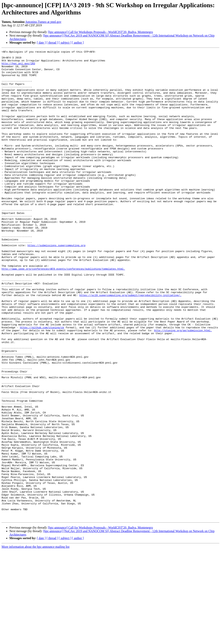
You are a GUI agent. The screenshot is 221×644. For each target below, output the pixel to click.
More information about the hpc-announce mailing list (35, 641)
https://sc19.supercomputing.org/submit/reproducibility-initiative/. (130, 344)
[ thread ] (52, 43)
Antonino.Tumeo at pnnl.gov (43, 22)
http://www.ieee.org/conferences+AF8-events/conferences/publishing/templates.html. (63, 313)
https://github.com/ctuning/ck (42, 383)
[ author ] (78, 43)
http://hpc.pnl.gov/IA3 (18, 66)
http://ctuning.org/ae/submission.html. (183, 387)
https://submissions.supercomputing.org (56, 285)
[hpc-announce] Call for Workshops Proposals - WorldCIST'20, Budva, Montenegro (100, 32)
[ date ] (41, 43)
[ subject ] (65, 43)
